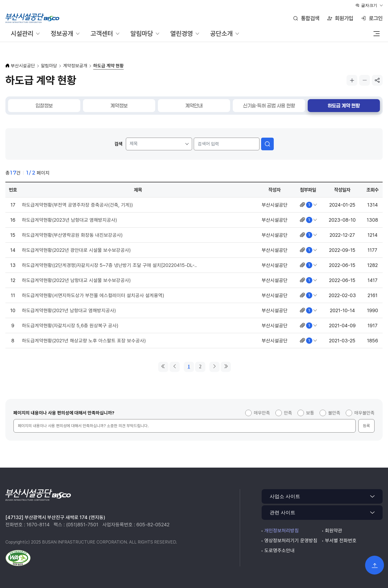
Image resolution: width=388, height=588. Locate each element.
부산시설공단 (23, 66)
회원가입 (344, 18)
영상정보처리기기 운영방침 (291, 540)
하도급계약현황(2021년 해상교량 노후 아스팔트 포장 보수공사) (84, 341)
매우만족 (262, 413)
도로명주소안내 (279, 550)
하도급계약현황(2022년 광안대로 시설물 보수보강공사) (76, 250)
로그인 (376, 18)
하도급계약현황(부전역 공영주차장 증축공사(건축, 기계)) (77, 205)
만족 (288, 413)
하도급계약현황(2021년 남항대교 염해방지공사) (69, 310)
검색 (119, 144)
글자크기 (369, 5)
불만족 (334, 413)
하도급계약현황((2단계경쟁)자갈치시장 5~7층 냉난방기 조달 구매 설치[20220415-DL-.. (109, 265)
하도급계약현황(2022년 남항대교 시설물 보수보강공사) (76, 280)
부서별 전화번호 (341, 540)
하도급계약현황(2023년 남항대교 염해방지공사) (69, 220)
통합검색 (310, 18)
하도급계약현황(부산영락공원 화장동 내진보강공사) (72, 235)
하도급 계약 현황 (108, 66)
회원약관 (334, 530)
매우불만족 (364, 413)
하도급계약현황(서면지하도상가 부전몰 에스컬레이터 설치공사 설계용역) (93, 295)
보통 (310, 413)
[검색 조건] (159, 144)
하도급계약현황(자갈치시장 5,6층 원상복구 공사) (70, 326)
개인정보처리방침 (282, 530)
